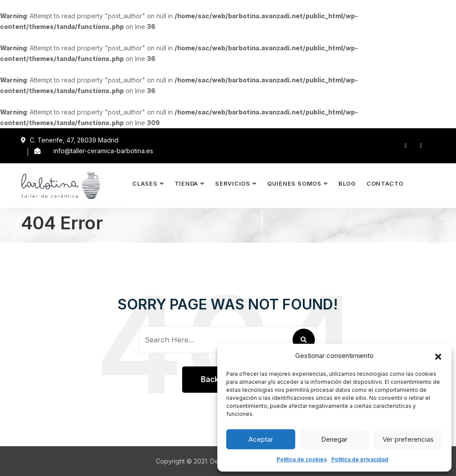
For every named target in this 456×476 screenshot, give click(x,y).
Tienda (187, 183)
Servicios (233, 183)
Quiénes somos (294, 183)
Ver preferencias (408, 439)
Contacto (385, 183)
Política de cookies (302, 459)
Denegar (334, 439)
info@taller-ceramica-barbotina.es (103, 151)
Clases (145, 183)
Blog (347, 183)
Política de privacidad (360, 459)
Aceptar (261, 439)
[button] (438, 356)
